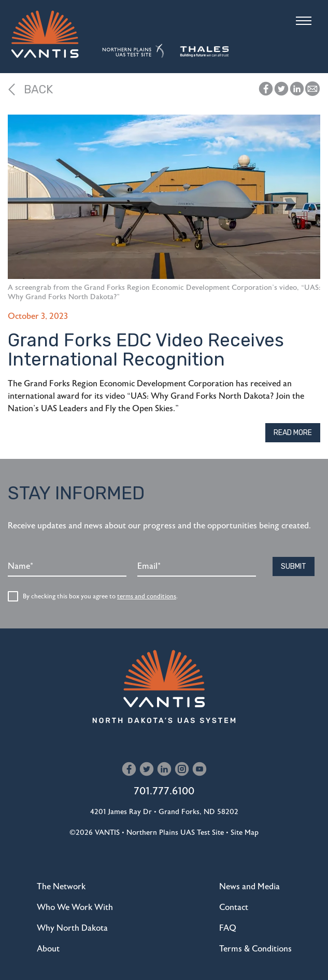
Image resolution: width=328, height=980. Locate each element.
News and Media (249, 887)
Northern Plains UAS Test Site (175, 832)
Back (30, 89)
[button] (312, 89)
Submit (294, 566)
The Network (61, 887)
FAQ (228, 928)
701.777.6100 (164, 791)
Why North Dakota (72, 928)
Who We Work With (75, 907)
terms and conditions (147, 596)
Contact (234, 907)
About (48, 949)
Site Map (245, 832)
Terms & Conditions (255, 949)
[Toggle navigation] (304, 20)
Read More (293, 433)
